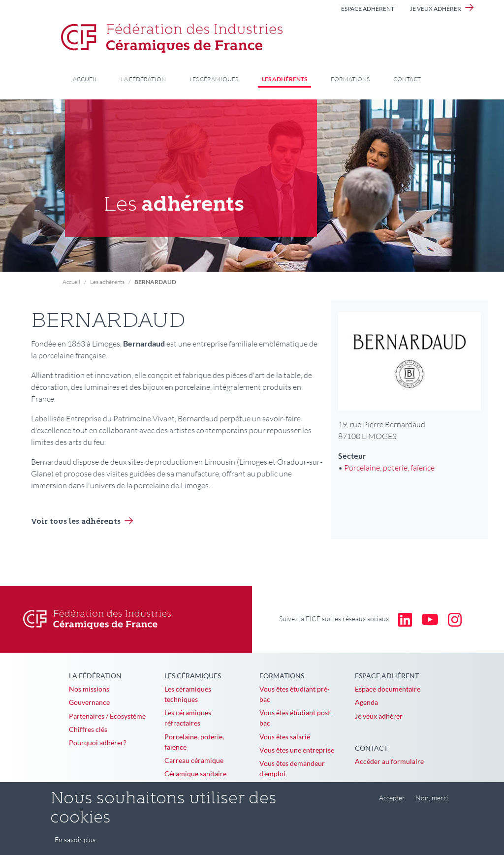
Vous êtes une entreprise (297, 750)
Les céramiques (214, 79)
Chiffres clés (88, 729)
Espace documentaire (388, 689)
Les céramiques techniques (188, 694)
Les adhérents (284, 79)
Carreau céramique (194, 760)
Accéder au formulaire (389, 761)
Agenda (366, 702)
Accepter (392, 804)
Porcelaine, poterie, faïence (389, 468)
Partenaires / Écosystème (107, 716)
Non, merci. (432, 804)
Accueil (85, 79)
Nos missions (89, 689)
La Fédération (143, 79)
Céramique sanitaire (195, 774)
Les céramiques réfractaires (188, 718)
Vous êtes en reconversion (299, 787)
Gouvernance (89, 702)
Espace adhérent (368, 9)
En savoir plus (75, 846)
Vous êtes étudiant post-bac (296, 718)
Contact (407, 79)
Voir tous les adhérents (76, 522)
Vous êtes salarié (285, 737)
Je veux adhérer (436, 9)
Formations (350, 79)
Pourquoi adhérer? (98, 743)
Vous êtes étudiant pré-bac (295, 694)
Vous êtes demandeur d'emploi (292, 768)
